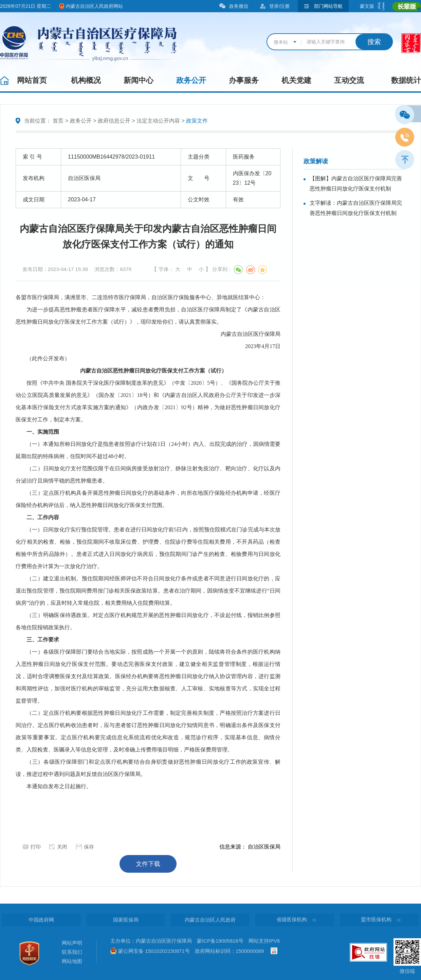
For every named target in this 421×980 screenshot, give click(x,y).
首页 (58, 121)
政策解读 (316, 161)
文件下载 (148, 864)
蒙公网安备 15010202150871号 (154, 951)
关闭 (62, 847)
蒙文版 (367, 6)
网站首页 (32, 80)
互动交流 (349, 80)
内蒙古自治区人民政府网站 (94, 6)
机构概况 (86, 80)
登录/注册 (279, 6)
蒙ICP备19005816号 (220, 941)
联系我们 (72, 952)
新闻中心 (139, 80)
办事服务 (244, 80)
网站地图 (72, 961)
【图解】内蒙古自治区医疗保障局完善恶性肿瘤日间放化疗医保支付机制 (356, 184)
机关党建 (296, 80)
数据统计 (406, 80)
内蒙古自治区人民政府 (210, 920)
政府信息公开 (114, 121)
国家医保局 (126, 920)
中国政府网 (41, 920)
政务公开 (191, 80)
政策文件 (197, 121)
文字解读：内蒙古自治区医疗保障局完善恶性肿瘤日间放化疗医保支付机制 (356, 208)
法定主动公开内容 (158, 121)
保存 (89, 847)
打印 (36, 847)
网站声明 (72, 943)
